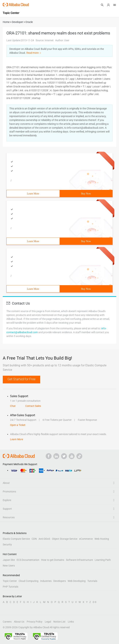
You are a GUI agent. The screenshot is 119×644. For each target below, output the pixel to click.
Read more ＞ (34, 53)
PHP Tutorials (11, 587)
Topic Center (10, 581)
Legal (48, 622)
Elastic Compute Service (16, 539)
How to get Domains (53, 560)
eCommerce (86, 539)
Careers (7, 622)
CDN (34, 539)
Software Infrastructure (79, 560)
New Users (9, 566)
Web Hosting (102, 539)
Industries (46, 581)
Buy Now (86, 194)
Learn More (33, 194)
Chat (13, 406)
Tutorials (92, 581)
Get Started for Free (21, 379)
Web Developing (77, 581)
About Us (19, 622)
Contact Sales (33, 406)
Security (7, 544)
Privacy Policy (35, 622)
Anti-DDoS (44, 539)
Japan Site (9, 560)
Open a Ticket (18, 425)
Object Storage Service (65, 539)
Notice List (59, 622)
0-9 (95, 602)
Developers (60, 581)
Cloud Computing (29, 581)
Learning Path (103, 560)
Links (71, 622)
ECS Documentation (28, 560)
